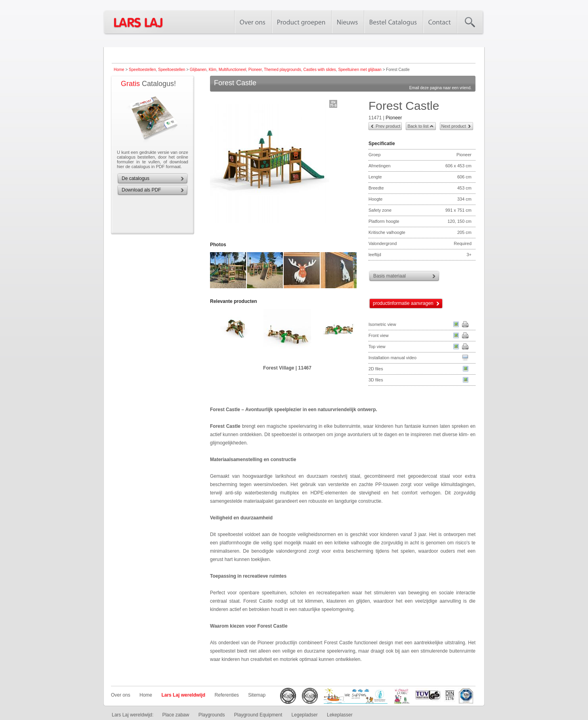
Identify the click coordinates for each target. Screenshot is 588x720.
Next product (454, 126)
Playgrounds (212, 715)
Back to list (418, 126)
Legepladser (305, 715)
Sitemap (257, 695)
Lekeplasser (340, 715)
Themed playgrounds (283, 70)
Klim (213, 70)
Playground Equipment (258, 715)
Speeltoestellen (142, 70)
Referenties (226, 695)
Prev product (388, 126)
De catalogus (136, 178)
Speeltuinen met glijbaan (360, 70)
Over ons (121, 695)
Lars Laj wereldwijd (183, 695)
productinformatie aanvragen (403, 303)
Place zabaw (176, 715)
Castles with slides (320, 70)
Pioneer (255, 70)
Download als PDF (141, 190)
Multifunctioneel (232, 70)
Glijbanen (198, 70)
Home (119, 70)
